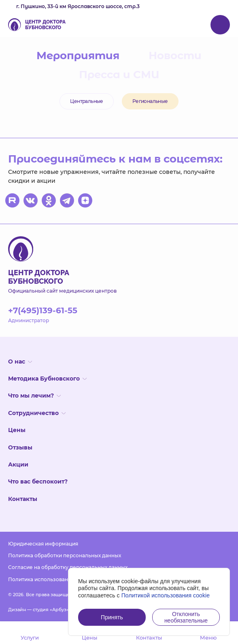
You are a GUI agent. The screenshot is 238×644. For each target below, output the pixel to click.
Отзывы (20, 447)
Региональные (150, 101)
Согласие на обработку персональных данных (68, 567)
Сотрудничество (37, 413)
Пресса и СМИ (119, 75)
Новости (175, 56)
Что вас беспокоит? (38, 481)
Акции (18, 464)
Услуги (30, 632)
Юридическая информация (43, 544)
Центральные (86, 101)
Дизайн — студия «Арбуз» (38, 610)
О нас (20, 362)
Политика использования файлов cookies (61, 579)
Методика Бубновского (47, 379)
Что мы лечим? (34, 396)
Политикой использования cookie (166, 595)
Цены (17, 430)
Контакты (23, 499)
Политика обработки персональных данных (65, 555)
